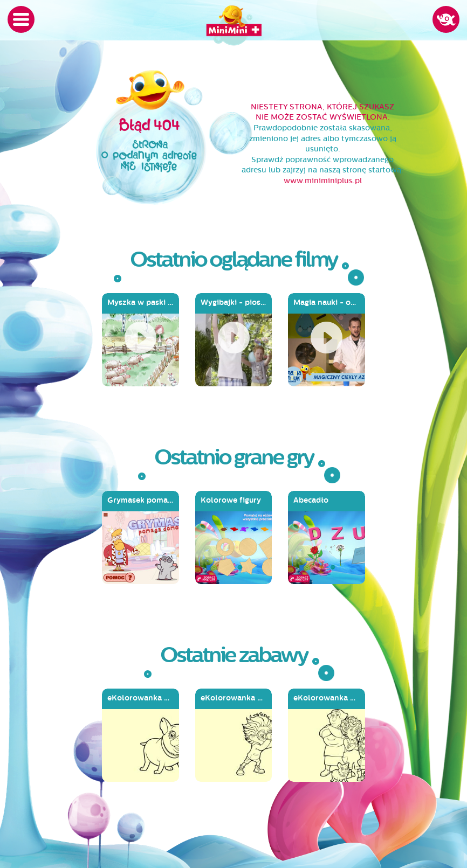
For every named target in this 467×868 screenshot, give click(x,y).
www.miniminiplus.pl (323, 181)
